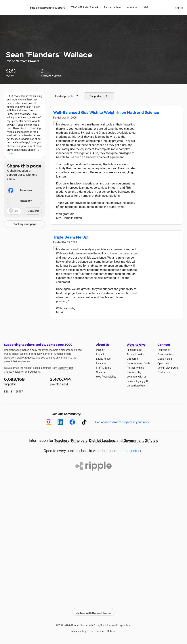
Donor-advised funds (139, 363)
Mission (101, 350)
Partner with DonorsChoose (93, 610)
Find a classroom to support (47, 8)
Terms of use (97, 629)
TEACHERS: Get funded (85, 7)
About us (132, 7)
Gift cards (132, 359)
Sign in (179, 8)
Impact (100, 354)
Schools (112, 629)
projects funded (70, 381)
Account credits (136, 354)
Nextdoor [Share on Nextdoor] (20, 201)
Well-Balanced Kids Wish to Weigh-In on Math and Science (106, 113)
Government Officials (141, 441)
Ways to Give (136, 345)
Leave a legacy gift (137, 381)
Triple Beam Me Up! (71, 237)
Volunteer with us (137, 377)
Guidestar (35, 372)
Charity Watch (66, 368)
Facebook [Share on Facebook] (20, 191)
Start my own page (25, 224)
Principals (79, 441)
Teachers (62, 441)
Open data (163, 363)
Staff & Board (104, 368)
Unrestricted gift (136, 386)
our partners (133, 451)
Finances (101, 363)
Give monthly (134, 372)
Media (161, 359)
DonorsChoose (14, 8)
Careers (100, 372)
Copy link (33, 211)
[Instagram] (48, 422)
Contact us (164, 372)
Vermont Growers (28, 61)
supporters (24, 381)
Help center (164, 350)
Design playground (168, 368)
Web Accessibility (106, 377)
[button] (24, 211)
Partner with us (113, 7)
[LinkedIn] (60, 422)
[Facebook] (72, 422)
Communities (165, 354)
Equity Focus (103, 359)
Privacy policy (78, 629)
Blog (169, 359)
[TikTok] (84, 422)
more (10, 153)
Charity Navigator (14, 372)
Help (147, 7)
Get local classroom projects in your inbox (122, 422)
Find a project (134, 350)
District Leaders (102, 441)
